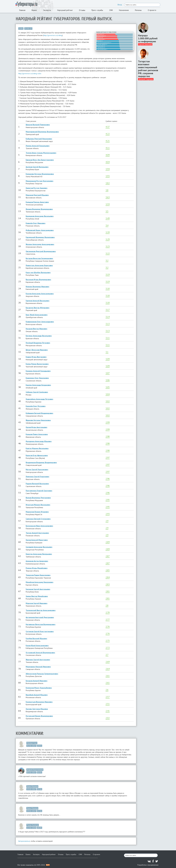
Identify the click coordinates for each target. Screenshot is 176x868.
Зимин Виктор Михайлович (37, 596)
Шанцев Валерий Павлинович (38, 125)
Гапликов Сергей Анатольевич (38, 589)
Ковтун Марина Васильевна (37, 448)
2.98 (108, 436)
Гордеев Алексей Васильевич (38, 301)
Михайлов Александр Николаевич (39, 582)
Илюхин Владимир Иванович (37, 287)
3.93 (108, 176)
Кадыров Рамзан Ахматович (37, 202)
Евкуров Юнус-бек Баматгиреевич (40, 160)
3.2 (107, 260)
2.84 (108, 577)
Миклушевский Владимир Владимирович (42, 132)
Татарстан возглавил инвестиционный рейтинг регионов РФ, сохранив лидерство (148, 69)
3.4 (107, 225)
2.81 (108, 591)
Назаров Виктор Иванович (36, 329)
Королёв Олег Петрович (36, 406)
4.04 (108, 162)
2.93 (108, 514)
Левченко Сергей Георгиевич (37, 477)
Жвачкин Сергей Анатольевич (38, 660)
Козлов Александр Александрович (40, 294)
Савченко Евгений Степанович (38, 519)
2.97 (108, 457)
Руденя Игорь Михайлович (37, 568)
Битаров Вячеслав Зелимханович (39, 258)
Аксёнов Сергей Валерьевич (37, 167)
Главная (22, 10)
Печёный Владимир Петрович (38, 343)
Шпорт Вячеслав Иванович (37, 350)
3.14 (108, 317)
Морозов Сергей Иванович (37, 603)
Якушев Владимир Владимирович (39, 209)
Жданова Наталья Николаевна (38, 420)
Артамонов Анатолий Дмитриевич (40, 617)
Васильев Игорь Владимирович (38, 280)
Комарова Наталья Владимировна (40, 174)
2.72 (108, 648)
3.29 (108, 239)
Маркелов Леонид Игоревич (37, 512)
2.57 (108, 697)
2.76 (108, 626)
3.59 (108, 204)
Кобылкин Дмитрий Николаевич (39, 139)
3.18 (108, 288)
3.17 (108, 310)
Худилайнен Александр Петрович (39, 399)
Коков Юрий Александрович (37, 646)
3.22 (108, 253)
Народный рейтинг (65, 10)
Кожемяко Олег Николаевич (37, 378)
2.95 (108, 500)
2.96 (108, 479)
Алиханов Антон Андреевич (37, 561)
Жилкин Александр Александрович (40, 244)
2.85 (108, 570)
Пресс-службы (97, 10)
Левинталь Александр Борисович (39, 265)
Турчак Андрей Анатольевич (37, 533)
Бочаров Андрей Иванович (37, 681)
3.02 (108, 401)
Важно (34, 10)
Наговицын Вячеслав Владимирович (41, 624)
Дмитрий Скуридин (146, 79)
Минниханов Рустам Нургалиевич (39, 181)
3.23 (108, 246)
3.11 (108, 338)
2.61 (108, 676)
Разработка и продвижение (148, 865)
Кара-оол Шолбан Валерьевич (38, 272)
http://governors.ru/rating (53, 35)
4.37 (108, 127)
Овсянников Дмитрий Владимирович (41, 251)
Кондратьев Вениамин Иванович (39, 702)
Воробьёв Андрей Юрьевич (37, 695)
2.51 (108, 704)
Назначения (124, 10)
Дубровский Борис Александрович (40, 230)
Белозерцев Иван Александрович (39, 526)
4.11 (108, 148)
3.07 (108, 373)
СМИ (111, 10)
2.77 (108, 619)
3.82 (108, 183)
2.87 (108, 556)
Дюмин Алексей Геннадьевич (38, 146)
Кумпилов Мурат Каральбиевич (39, 688)
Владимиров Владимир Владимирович (41, 462)
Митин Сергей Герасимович (37, 470)
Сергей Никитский (145, 44)
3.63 (108, 197)
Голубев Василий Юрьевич (36, 638)
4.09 (108, 155)
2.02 (108, 718)
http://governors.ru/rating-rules (30, 73)
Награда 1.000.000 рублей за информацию (148, 38)
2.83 (108, 584)
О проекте (152, 10)
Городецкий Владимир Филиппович (40, 237)
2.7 (107, 655)
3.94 (108, 169)
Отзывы (82, 10)
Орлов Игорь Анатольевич (36, 427)
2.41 (108, 711)
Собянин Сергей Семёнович (37, 392)
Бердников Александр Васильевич (40, 216)
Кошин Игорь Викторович (36, 357)
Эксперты (47, 10)
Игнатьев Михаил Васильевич (38, 505)
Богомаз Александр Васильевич (39, 336)
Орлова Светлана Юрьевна (37, 709)
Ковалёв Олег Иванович (36, 223)
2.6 (107, 690)
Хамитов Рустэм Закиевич (37, 188)
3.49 (108, 218)
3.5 (107, 211)
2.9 (107, 521)
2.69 (108, 662)
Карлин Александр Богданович (38, 385)
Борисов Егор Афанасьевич (37, 455)
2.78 (108, 612)
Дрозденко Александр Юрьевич (39, 441)
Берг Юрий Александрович (37, 315)
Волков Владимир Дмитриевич (38, 498)
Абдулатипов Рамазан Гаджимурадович (42, 674)
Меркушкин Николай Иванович (38, 667)
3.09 (108, 359)
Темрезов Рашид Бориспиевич (38, 575)
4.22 (108, 134)
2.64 (108, 669)
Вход (120, 5)
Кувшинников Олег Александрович (40, 322)
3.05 (108, 387)
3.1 (107, 352)
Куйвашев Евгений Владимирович (39, 413)
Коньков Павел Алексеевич (37, 434)
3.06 (108, 380)
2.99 (108, 422)
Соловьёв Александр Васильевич (39, 547)
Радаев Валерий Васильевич (37, 484)
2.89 (108, 542)
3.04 (108, 394)
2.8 (107, 605)
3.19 (108, 274)
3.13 (108, 324)
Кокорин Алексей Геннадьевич (38, 371)
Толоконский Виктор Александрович (41, 610)
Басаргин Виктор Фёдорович (38, 308)
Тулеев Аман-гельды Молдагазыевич (41, 153)
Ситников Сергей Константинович (40, 631)
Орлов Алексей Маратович (37, 540)
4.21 (108, 141)
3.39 (108, 232)
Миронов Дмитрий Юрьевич (37, 195)
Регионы (138, 10)
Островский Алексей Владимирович (40, 653)
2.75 (108, 641)
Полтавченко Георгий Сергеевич (39, 491)
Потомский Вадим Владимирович (39, 716)
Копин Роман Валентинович (37, 364)
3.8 (107, 190)
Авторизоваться (24, 841)
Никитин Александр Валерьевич (39, 554)
